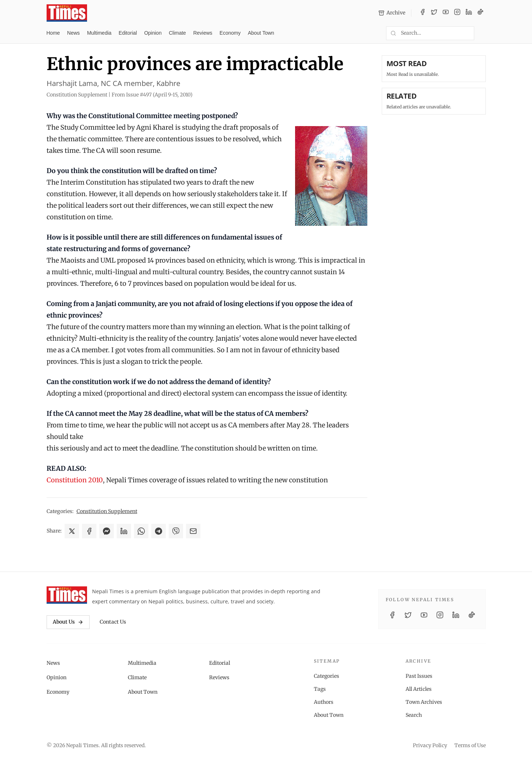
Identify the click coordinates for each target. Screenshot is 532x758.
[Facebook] (423, 13)
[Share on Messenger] (107, 531)
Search (414, 715)
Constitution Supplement (107, 511)
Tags (320, 689)
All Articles (419, 689)
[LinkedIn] (469, 13)
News (73, 33)
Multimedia (99, 33)
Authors (324, 702)
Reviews (203, 33)
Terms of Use (470, 745)
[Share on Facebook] (89, 531)
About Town (261, 33)
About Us (68, 622)
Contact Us (113, 622)
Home (53, 33)
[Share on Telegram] (159, 531)
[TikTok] (480, 13)
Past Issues (419, 676)
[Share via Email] (193, 531)
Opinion (153, 33)
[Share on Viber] (176, 531)
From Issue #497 (152, 95)
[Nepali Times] (67, 595)
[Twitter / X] (434, 13)
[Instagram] (457, 13)
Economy (230, 33)
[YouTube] (446, 13)
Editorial (128, 33)
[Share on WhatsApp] (141, 531)
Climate (177, 33)
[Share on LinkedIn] (124, 531)
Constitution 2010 (75, 480)
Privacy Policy (430, 745)
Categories (326, 676)
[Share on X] (72, 531)
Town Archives (424, 702)
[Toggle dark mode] (483, 33)
